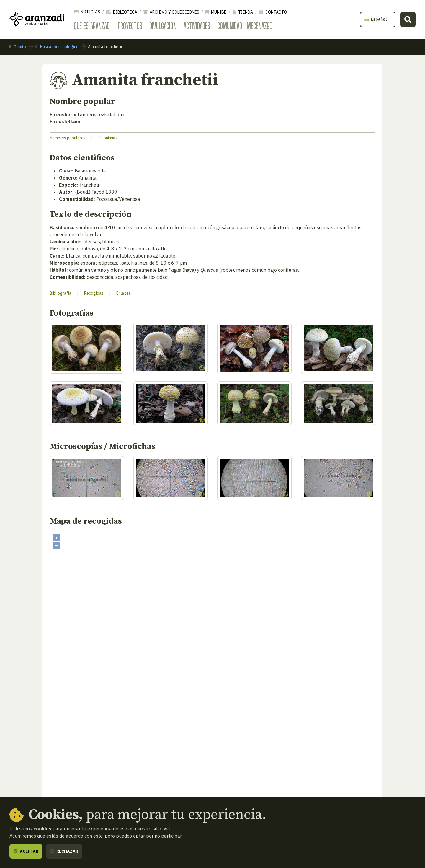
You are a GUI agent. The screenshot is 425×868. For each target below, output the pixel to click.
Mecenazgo (260, 26)
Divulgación (163, 26)
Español (376, 19)
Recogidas (94, 293)
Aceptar (26, 851)
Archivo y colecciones (171, 12)
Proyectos (130, 26)
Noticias (87, 12)
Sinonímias (108, 138)
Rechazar (64, 851)
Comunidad (230, 26)
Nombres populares (68, 138)
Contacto (273, 12)
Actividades (197, 26)
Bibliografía (61, 293)
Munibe (216, 12)
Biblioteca (122, 12)
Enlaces (124, 293)
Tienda (243, 12)
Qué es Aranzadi (92, 26)
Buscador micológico (57, 47)
